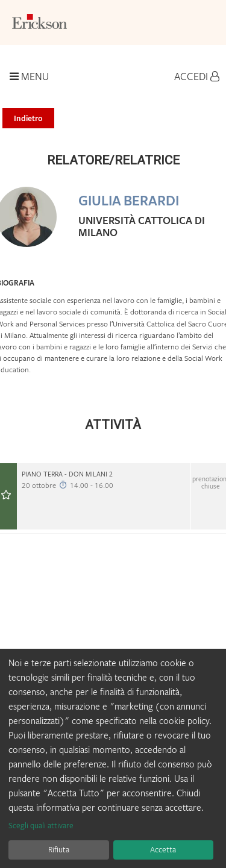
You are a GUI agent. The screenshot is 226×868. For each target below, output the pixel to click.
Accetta (163, 849)
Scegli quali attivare (41, 825)
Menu (29, 76)
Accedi (197, 76)
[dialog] (113, 758)
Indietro (28, 118)
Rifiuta (59, 849)
